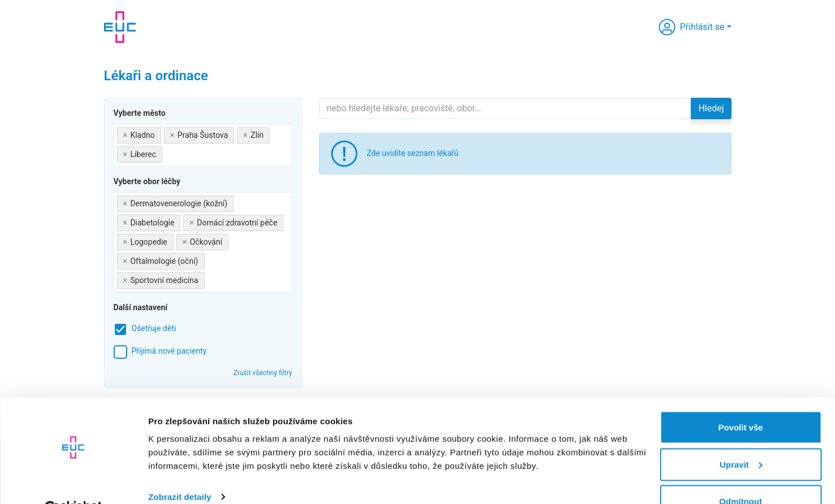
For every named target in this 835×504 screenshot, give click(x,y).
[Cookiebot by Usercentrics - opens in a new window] (73, 482)
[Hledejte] (505, 108)
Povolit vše (740, 400)
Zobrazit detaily (180, 469)
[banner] (120, 27)
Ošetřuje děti (154, 328)
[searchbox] (168, 152)
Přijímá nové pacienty (169, 351)
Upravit (741, 437)
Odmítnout (741, 474)
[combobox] (203, 145)
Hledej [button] (711, 108)
